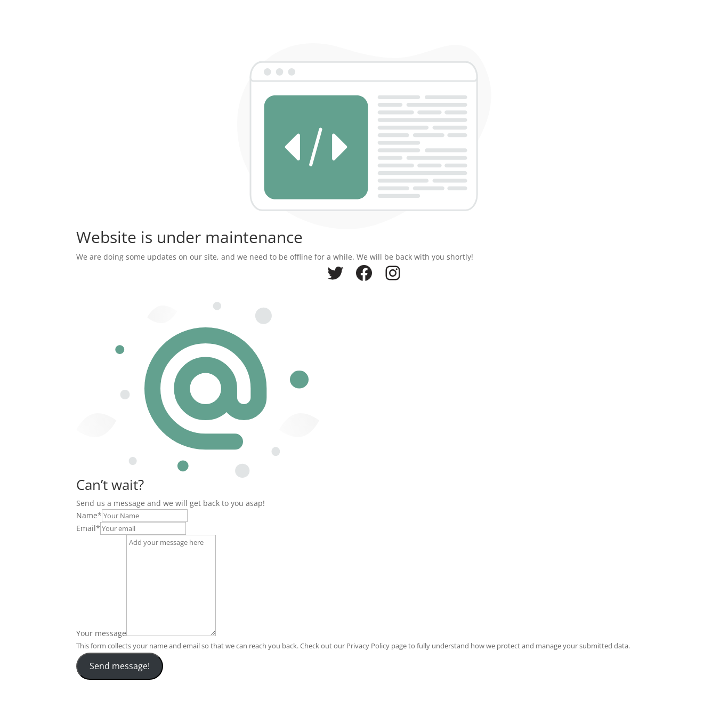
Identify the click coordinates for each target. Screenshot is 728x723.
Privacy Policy (368, 646)
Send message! (120, 666)
